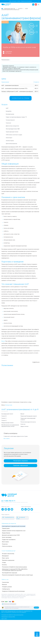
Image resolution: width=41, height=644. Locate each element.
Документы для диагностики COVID (11, 535)
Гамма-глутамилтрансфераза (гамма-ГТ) (16, 117)
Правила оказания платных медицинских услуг (14, 531)
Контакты (4, 565)
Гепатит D (4, 421)
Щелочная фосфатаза (11, 144)
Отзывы (4, 563)
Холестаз (23, 424)
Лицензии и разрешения (8, 560)
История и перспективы (8, 554)
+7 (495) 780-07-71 (8, 501)
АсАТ (7, 108)
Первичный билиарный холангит (29, 416)
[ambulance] (36, 4)
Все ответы (7, 439)
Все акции (8, 53)
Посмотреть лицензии (20, 461)
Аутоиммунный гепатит (7, 414)
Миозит (22, 414)
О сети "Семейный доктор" (9, 551)
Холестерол (9, 138)
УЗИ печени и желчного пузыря (14, 135)
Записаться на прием (21, 98)
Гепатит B (4, 416)
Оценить (36, 608)
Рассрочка (5, 544)
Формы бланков (6, 533)
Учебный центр (6, 589)
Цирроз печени (24, 426)
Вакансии (4, 585)
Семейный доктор (8, 517)
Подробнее (9, 52)
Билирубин (9, 111)
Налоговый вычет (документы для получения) (14, 526)
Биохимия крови (10, 114)
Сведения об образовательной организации (13, 591)
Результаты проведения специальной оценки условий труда (17, 575)
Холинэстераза (10, 141)
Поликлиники (5, 60)
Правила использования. (26, 1)
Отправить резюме (7, 587)
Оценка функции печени (12, 132)
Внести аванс (5, 542)
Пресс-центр (5, 558)
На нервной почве (21, 518)
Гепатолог (9, 123)
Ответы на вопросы (7, 546)
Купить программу (7, 537)
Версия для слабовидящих (9, 604)
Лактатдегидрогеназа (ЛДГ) (13, 129)
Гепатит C (4, 418)
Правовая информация (20, 466)
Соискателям (5, 582)
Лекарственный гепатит (8, 423)
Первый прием (6, 528)
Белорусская (9, 405)
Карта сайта (4, 619)
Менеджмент (5, 556)
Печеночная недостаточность (28, 422)
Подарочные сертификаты (9, 540)
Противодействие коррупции (10, 573)
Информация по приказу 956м (8, 617)
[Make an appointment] (37, 634)
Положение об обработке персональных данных (14, 567)
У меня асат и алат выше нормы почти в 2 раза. (16, 436)
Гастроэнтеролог (10, 120)
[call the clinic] (33, 4)
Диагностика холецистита (12, 126)
